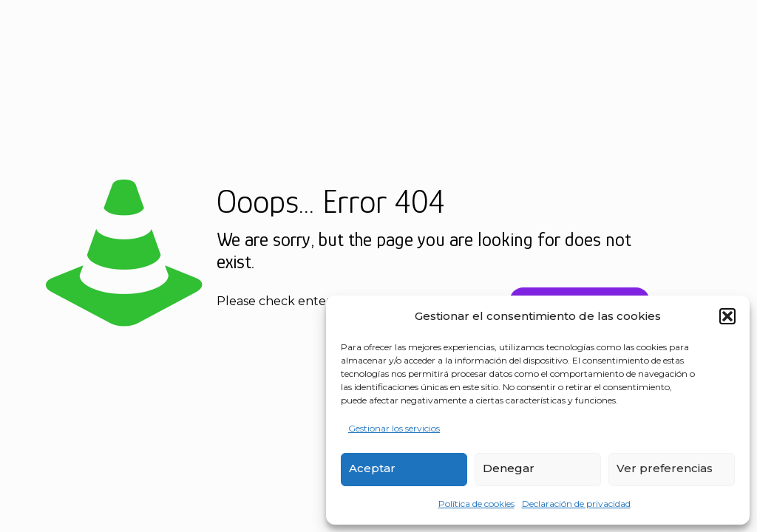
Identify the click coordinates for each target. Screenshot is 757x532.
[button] (727, 316)
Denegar (509, 468)
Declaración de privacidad (576, 504)
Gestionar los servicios (394, 428)
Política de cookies (476, 504)
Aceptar (372, 468)
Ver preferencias (665, 468)
